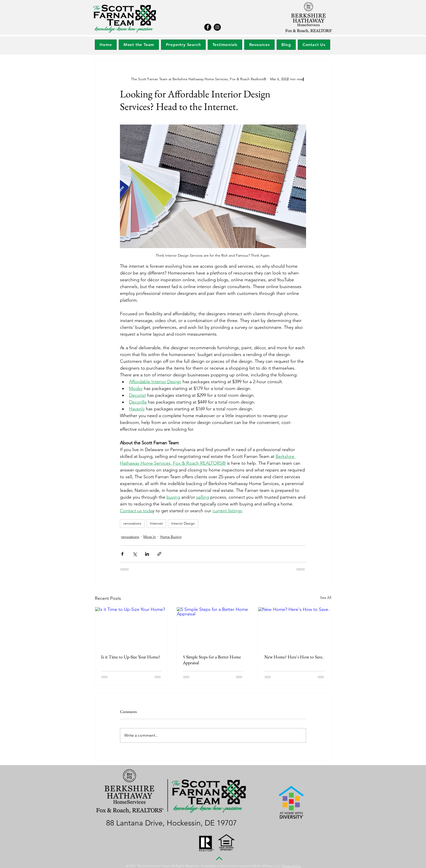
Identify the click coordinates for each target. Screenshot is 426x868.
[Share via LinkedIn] (147, 554)
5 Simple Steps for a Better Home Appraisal (212, 660)
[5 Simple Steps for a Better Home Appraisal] (213, 627)
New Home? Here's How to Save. (294, 657)
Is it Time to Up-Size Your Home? (131, 657)
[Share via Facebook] (122, 554)
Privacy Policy (292, 866)
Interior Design (183, 523)
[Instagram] (217, 27)
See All (326, 598)
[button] (183, 45)
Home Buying (171, 537)
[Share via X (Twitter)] (135, 554)
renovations (132, 523)
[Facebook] (208, 27)
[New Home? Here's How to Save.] (295, 627)
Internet (156, 523)
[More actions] (303, 79)
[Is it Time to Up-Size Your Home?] (131, 627)
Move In (150, 537)
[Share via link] (159, 554)
